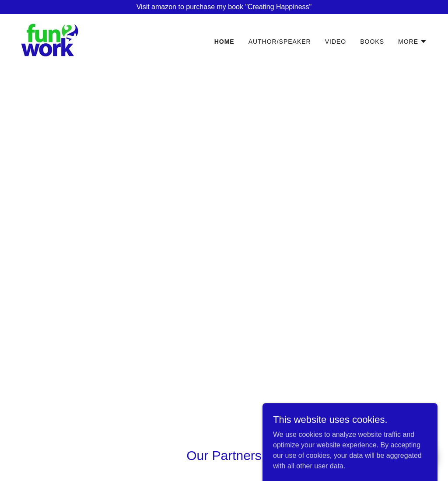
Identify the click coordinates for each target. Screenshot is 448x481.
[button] (413, 42)
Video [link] (336, 42)
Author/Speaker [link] (280, 42)
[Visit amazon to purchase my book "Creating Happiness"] (224, 7)
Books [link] (372, 42)
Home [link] (224, 42)
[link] (51, 40)
